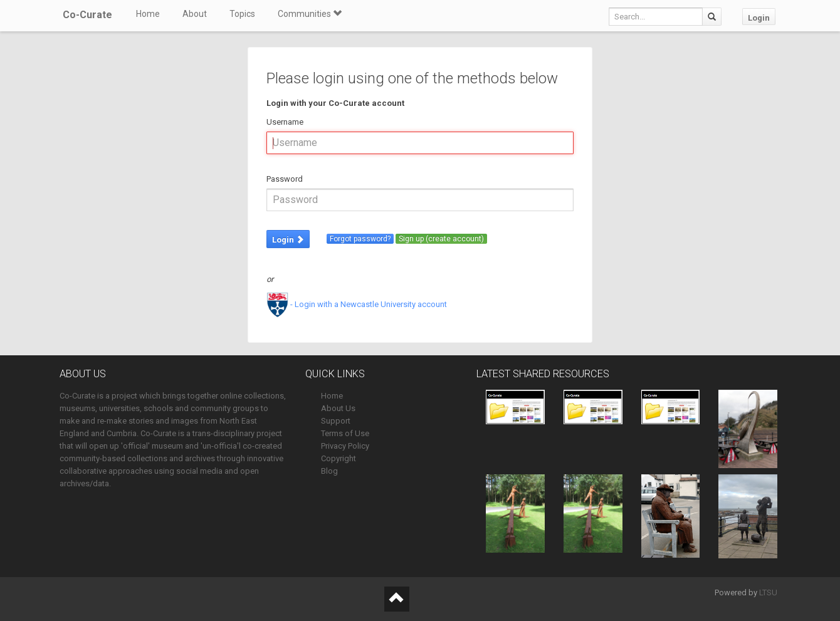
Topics (242, 14)
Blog (329, 471)
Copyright (339, 458)
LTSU (768, 592)
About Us (338, 408)
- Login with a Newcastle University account (357, 304)
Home (148, 14)
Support (336, 421)
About (195, 14)
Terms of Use (345, 433)
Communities (310, 14)
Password (285, 179)
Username (285, 122)
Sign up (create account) (441, 239)
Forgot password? (360, 239)
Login (759, 18)
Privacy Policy (345, 446)
